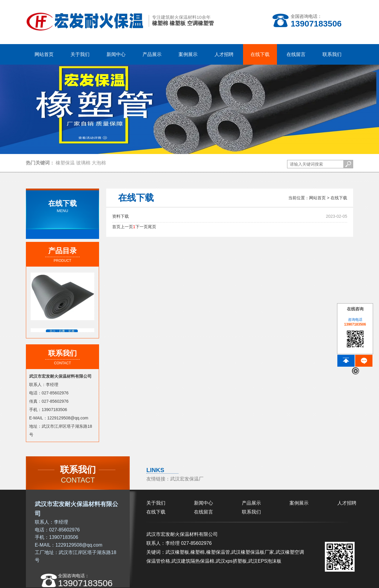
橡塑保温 (65, 163)
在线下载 (339, 198)
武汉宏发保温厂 (187, 479)
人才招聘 (347, 503)
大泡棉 (99, 163)
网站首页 (44, 54)
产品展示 (251, 503)
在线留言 (203, 512)
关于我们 (156, 503)
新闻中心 (203, 503)
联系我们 (251, 512)
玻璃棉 (83, 163)
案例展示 (299, 503)
